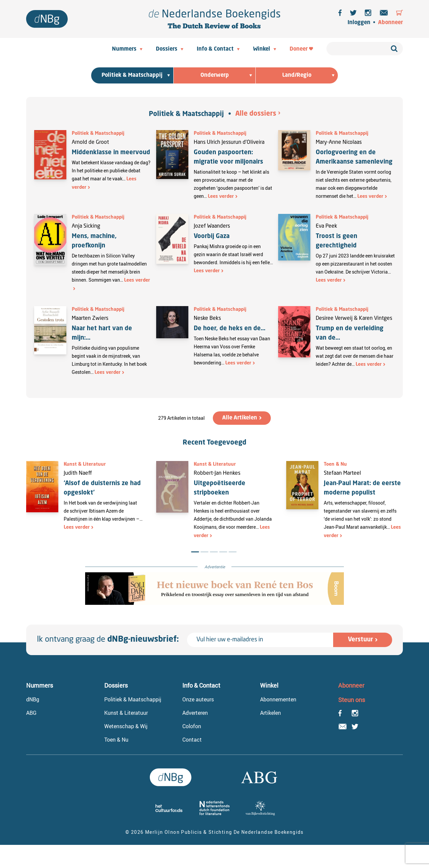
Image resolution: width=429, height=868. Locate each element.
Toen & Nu (335, 464)
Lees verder (221, 196)
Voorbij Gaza (212, 236)
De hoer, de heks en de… (230, 329)
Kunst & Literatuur (85, 464)
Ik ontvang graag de (108, 640)
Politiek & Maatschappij (186, 114)
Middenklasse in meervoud (111, 153)
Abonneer (390, 23)
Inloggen (359, 23)
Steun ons (352, 700)
